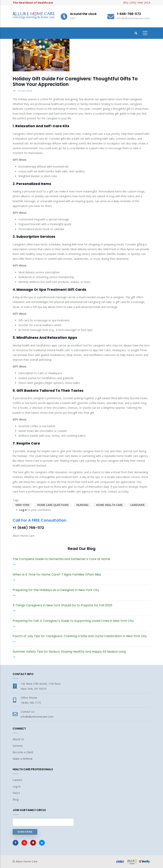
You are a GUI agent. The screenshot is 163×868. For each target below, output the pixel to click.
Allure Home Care (27, 861)
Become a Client (23, 752)
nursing (82, 505)
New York (22, 505)
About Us (18, 739)
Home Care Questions (53, 505)
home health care (109, 505)
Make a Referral (22, 759)
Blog (15, 799)
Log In (17, 786)
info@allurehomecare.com (37, 717)
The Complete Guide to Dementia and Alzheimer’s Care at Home (61, 559)
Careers (17, 780)
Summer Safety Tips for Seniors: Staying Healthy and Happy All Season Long (69, 652)
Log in (23, 510)
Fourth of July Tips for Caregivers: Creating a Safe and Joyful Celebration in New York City (80, 636)
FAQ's (16, 793)
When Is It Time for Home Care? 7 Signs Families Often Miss (57, 575)
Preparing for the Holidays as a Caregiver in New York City (56, 590)
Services (18, 746)
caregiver (137, 505)
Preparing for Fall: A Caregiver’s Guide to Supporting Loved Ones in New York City (73, 621)
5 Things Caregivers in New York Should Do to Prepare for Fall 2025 (62, 605)
